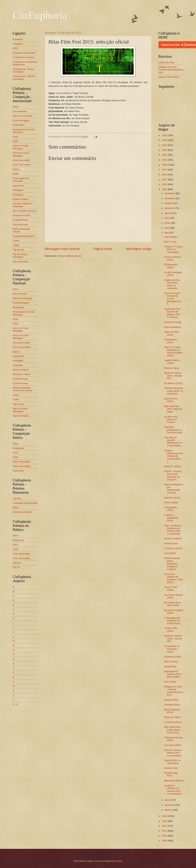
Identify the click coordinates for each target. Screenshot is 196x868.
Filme (16, 107)
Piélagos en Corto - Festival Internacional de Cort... (174, 691)
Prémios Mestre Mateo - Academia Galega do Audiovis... (172, 564)
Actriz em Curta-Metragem (21, 154)
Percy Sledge (171, 502)
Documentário (20, 111)
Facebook (18, 39)
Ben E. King (170, 242)
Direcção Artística (22, 215)
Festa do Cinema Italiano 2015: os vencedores (173, 753)
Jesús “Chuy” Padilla (171, 588)
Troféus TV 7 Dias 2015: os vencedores (173, 249)
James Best (170, 666)
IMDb (16, 48)
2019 (165, 170)
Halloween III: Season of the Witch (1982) (173, 674)
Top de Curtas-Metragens (20, 256)
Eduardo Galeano (173, 538)
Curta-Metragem (21, 120)
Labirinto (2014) (172, 498)
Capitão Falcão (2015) (172, 362)
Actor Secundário (22, 160)
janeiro (168, 810)
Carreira (17, 499)
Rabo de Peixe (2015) (172, 333)
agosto (168, 213)
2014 (165, 816)
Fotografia (18, 195)
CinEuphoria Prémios (24, 57)
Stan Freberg (171, 661)
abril (167, 233)
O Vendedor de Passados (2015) (172, 649)
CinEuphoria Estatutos (24, 53)
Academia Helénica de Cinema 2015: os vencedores (173, 790)
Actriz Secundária (22, 165)
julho (167, 218)
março (168, 800)
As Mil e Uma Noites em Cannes (171, 419)
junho (168, 223)
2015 (165, 189)
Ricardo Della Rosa (171, 774)
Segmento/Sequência (24, 236)
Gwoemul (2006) (173, 657)
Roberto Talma (172, 368)
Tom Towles (170, 682)
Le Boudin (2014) (173, 722)
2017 (165, 180)
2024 (165, 145)
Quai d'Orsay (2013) (171, 400)
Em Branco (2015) (173, 383)
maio (167, 228)
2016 (165, 184)
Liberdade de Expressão (25, 503)
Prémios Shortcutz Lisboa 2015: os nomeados (174, 391)
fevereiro (170, 805)
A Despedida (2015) (171, 509)
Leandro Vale (171, 768)
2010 (165, 836)
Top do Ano (18, 250)
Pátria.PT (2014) (173, 466)
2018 (165, 175)
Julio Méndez (171, 237)
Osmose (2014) (172, 705)
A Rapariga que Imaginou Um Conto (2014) (172, 621)
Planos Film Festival (169, 77)
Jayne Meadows (172, 327)
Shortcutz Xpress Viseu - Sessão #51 (173, 376)
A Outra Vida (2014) (171, 629)
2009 (165, 841)
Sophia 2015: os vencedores (172, 762)
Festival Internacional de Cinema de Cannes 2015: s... (174, 456)
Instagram (18, 44)
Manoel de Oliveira (174, 781)
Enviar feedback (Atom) (70, 256)
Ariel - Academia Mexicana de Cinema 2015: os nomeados (173, 530)
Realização (18, 125)
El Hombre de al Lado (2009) (172, 604)
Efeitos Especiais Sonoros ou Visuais (23, 389)
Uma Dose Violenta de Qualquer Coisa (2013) (173, 578)
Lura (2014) (170, 553)
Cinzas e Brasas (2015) (173, 258)
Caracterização (21, 224)
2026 (165, 135)
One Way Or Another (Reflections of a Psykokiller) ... (174, 442)
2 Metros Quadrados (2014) (171, 518)
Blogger (118, 861)
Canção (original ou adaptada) (23, 205)
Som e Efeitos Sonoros (25, 211)
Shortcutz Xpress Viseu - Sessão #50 (173, 638)
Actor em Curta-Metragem (21, 147)
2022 (165, 155)
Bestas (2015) (171, 700)
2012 (165, 826)
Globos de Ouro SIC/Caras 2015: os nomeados (172, 284)
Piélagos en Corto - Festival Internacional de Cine (171, 70)
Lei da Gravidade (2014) (173, 274)
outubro (169, 203)
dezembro (170, 193)
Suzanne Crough (173, 322)
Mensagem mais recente (62, 249)
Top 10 (16, 567)
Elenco (16, 169)
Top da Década (21, 262)
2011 (165, 831)
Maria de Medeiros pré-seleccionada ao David (174, 489)
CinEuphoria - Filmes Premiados (23, 70)
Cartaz (16, 241)
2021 (165, 160)
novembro (170, 198)
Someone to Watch (22, 512)
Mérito (16, 507)
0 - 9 (15, 704)
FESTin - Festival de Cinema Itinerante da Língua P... (173, 475)
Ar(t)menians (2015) (171, 341)
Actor (15, 137)
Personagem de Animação (21, 180)
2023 (165, 150)
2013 (165, 821)
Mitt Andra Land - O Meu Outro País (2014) (173, 730)
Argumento (18, 186)
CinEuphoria (40, 15)
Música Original (21, 199)
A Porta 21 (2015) (173, 548)
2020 (165, 165)
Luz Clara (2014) (173, 745)
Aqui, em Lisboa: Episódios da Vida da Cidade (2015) (173, 351)
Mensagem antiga (139, 249)
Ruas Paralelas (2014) (172, 711)
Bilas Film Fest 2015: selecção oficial (173, 409)
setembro (170, 208)
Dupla (16, 174)
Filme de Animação (23, 116)
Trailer (16, 245)
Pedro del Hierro (173, 717)
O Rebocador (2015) (171, 266)
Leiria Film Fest (166, 63)
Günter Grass (171, 543)
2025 (165, 140)
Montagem (18, 190)
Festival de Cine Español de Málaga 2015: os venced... (172, 313)
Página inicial (103, 249)
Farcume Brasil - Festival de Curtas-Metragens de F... (173, 299)
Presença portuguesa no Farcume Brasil (173, 430)
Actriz (16, 141)
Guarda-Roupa (20, 220)
